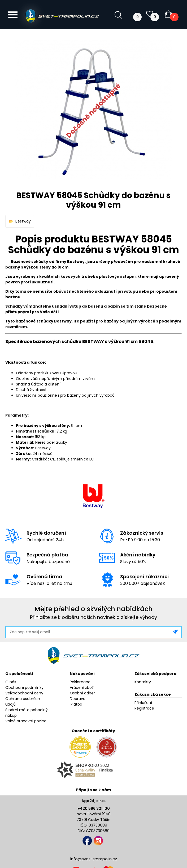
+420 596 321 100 (94, 808)
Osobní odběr (82, 693)
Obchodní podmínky (24, 687)
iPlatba (76, 704)
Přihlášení (143, 703)
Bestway (23, 221)
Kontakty (143, 682)
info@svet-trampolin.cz (94, 859)
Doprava (78, 699)
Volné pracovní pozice (26, 721)
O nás (11, 682)
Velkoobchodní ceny (24, 693)
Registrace (144, 708)
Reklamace (80, 682)
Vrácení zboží (82, 687)
